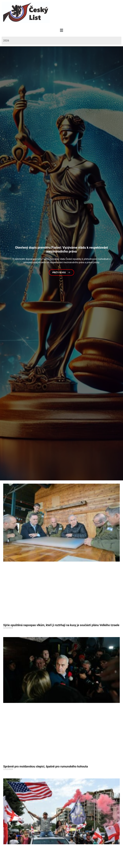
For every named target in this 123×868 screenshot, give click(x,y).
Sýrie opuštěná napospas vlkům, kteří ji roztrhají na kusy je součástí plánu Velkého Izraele (61, 625)
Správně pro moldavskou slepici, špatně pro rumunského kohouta (46, 766)
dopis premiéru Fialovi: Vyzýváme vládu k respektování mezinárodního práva (62, 250)
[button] (61, 30)
